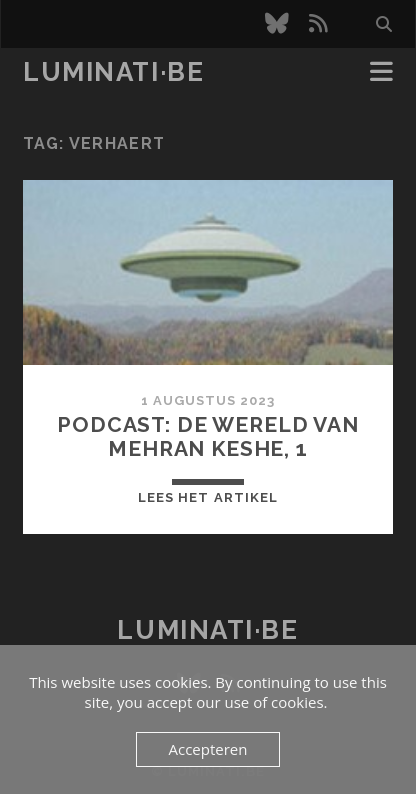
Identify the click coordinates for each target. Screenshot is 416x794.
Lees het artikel (208, 497)
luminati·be (113, 72)
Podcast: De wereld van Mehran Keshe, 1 (208, 436)
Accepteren (208, 749)
